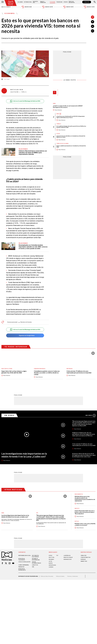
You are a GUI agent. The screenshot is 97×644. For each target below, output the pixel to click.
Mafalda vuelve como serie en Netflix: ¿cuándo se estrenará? (85, 524)
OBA (33, 567)
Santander (69, 369)
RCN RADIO (51, 559)
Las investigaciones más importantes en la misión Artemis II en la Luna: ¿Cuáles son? (24, 455)
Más (91, 415)
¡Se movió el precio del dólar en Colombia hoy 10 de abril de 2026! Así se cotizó (71, 137)
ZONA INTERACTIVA (85, 557)
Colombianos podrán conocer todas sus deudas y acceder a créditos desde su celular (47, 373)
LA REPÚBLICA (67, 555)
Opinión (66, 2)
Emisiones (6, 7)
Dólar (58, 134)
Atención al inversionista (22, 569)
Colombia (20, 2)
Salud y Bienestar (43, 2)
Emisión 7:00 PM (68, 7)
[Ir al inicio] (11, 3)
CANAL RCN (87, 2)
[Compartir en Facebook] (93, 22)
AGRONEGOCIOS (68, 559)
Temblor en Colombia (62, 144)
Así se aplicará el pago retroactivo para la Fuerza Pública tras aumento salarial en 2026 (71, 127)
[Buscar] (95, 2)
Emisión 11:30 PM (89, 7)
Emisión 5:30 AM (27, 7)
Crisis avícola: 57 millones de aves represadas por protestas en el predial (79, 372)
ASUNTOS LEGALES (68, 557)
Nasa (54, 104)
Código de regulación (24, 562)
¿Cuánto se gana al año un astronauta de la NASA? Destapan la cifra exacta (68, 107)
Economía (52, 2)
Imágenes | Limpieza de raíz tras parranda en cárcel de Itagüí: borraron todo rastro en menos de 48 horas (84, 434)
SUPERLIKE (83, 559)
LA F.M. (50, 561)
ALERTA (51, 563)
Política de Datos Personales (47, 576)
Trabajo (59, 124)
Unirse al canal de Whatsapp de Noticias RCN (25, 101)
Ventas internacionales (36, 562)
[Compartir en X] (93, 26)
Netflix (77, 521)
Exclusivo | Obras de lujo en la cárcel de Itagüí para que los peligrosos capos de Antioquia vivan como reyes (84, 455)
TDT (57, 555)
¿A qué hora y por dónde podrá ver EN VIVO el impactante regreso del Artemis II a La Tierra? (70, 117)
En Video (9, 415)
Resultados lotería (7, 369)
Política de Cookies (60, 576)
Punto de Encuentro (72, 2)
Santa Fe (77, 508)
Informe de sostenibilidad (36, 559)
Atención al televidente (22, 559)
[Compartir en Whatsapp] (93, 31)
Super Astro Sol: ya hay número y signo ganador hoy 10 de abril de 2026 (14, 372)
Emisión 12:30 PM (47, 7)
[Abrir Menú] (3, 2)
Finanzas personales (12, 322)
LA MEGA (51, 567)
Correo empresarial (24, 565)
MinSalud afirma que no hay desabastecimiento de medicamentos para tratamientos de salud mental (85, 499)
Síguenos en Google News (25, 335)
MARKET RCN (84, 561)
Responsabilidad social (25, 555)
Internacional (28, 2)
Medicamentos (79, 494)
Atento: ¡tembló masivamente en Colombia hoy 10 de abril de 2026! (71, 146)
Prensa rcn (21, 567)
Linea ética (35, 565)
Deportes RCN (35, 2)
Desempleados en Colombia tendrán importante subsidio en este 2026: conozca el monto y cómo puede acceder (33, 247)
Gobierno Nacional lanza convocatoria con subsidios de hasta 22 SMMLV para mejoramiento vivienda (33, 153)
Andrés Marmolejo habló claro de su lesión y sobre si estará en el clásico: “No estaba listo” (85, 512)
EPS (37, 513)
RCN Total (52, 557)
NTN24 (50, 555)
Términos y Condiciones (73, 576)
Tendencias (59, 2)
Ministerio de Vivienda (26, 322)
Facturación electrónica (35, 556)
